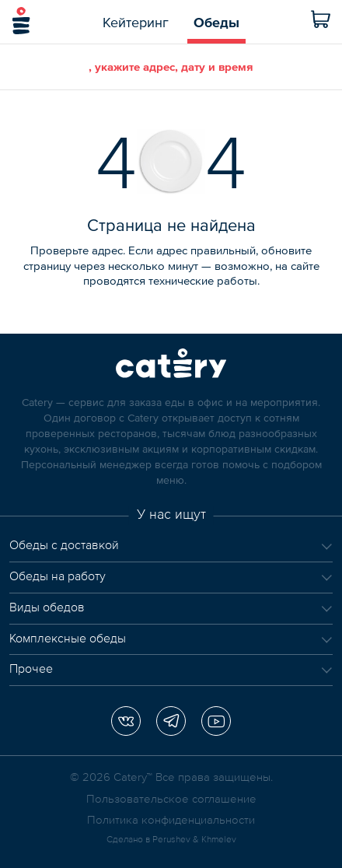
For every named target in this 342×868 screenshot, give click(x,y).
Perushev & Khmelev (194, 840)
